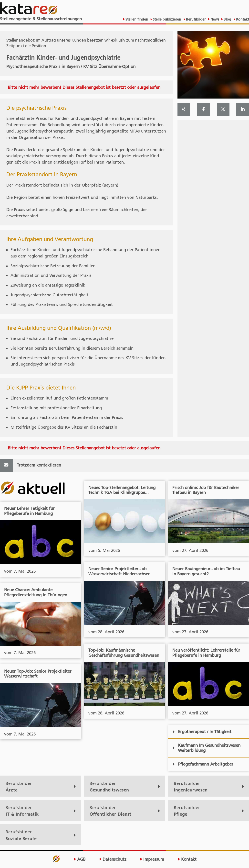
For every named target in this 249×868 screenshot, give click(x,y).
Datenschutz (113, 859)
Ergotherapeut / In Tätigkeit (202, 732)
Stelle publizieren (166, 19)
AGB (80, 859)
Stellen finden (136, 19)
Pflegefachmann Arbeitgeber (203, 764)
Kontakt (242, 19)
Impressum (152, 859)
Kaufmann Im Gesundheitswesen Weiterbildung (206, 748)
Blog (227, 19)
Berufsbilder (195, 19)
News (214, 19)
